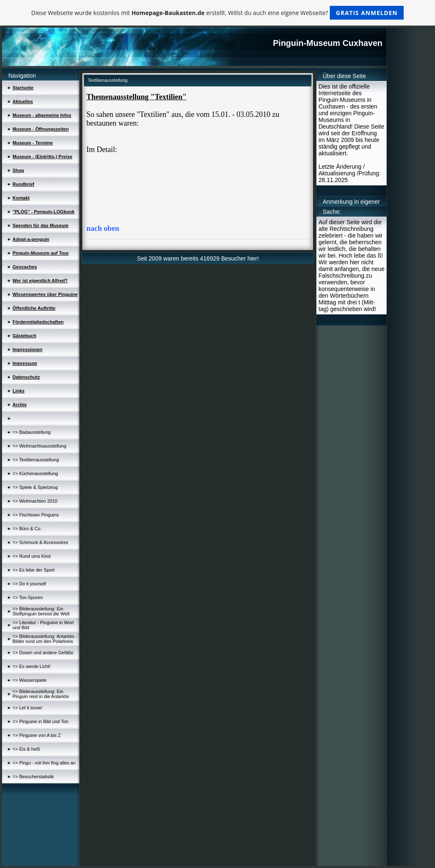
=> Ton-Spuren (28, 597)
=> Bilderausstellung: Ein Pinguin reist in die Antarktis (41, 694)
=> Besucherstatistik (33, 777)
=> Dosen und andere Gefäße (43, 653)
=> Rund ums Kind (32, 556)
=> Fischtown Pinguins (36, 515)
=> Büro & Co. (27, 529)
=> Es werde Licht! (32, 666)
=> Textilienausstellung (36, 460)
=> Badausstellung (32, 432)
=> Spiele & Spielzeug (35, 487)
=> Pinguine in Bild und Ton (40, 721)
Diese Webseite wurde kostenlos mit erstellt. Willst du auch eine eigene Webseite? (218, 13)
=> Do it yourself (29, 584)
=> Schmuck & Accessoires (40, 542)
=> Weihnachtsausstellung (39, 446)
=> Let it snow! (28, 708)
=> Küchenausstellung (35, 473)
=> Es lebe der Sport (34, 570)
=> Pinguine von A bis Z (37, 735)
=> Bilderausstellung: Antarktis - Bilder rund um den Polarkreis (45, 639)
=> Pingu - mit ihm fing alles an (44, 763)
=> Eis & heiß (26, 749)
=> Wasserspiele (30, 680)
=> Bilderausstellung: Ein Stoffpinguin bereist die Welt (41, 611)
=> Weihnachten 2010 (35, 501)
